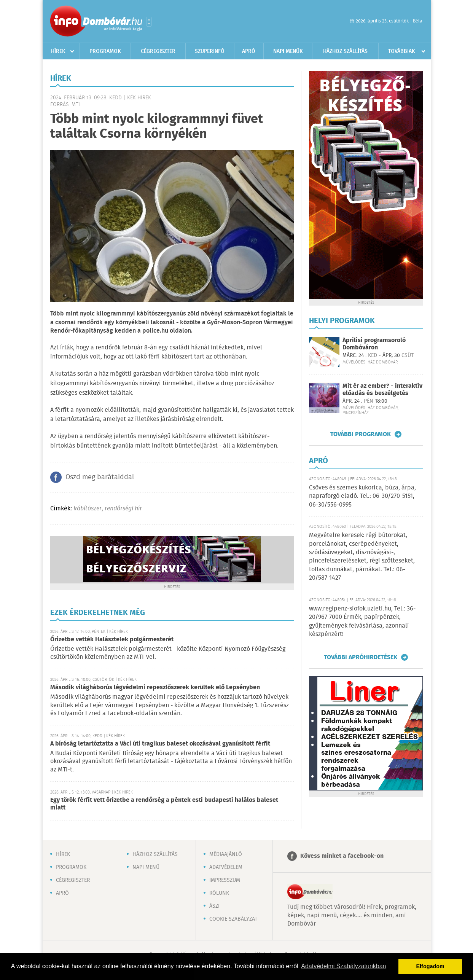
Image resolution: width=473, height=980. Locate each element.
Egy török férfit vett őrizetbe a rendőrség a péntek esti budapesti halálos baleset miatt (164, 804)
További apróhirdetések (361, 657)
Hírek (58, 51)
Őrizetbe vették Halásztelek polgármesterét (112, 640)
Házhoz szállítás (345, 51)
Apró (249, 51)
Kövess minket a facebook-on (342, 856)
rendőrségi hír (123, 509)
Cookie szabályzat (233, 919)
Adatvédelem (226, 867)
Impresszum (225, 880)
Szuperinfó (210, 51)
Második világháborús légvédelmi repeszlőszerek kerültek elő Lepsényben (155, 688)
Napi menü (146, 867)
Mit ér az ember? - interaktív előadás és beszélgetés (382, 390)
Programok (105, 51)
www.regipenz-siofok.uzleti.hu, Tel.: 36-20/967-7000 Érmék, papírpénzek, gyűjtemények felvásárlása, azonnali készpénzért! (362, 621)
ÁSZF (215, 906)
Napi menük (288, 51)
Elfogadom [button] (430, 966)
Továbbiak (402, 51)
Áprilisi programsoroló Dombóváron (374, 344)
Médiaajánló (226, 854)
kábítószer (88, 509)
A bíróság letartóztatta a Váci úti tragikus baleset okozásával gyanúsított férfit (160, 744)
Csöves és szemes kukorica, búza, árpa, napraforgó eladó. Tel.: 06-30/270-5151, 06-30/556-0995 (362, 496)
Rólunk (219, 893)
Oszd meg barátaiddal (100, 477)
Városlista (149, 22)
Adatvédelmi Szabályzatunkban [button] (343, 966)
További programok (361, 434)
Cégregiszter (158, 51)
